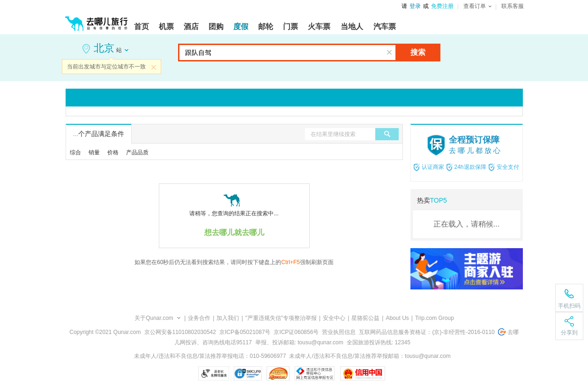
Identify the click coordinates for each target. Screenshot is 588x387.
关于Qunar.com (154, 318)
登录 (415, 6)
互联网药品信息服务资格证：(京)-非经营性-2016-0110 (427, 332)
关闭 (154, 67)
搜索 (418, 52)
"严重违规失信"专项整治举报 (281, 318)
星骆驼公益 (365, 318)
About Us (397, 318)
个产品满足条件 (99, 134)
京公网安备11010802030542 (180, 332)
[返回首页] (97, 20)
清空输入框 (389, 53)
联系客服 (513, 6)
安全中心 (334, 318)
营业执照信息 (339, 332)
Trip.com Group (435, 318)
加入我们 (228, 318)
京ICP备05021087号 (245, 332)
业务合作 (199, 318)
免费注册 (442, 6)
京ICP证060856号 (296, 332)
